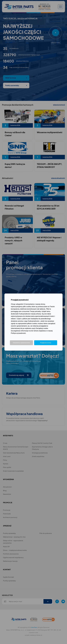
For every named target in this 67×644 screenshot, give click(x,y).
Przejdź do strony (46, 343)
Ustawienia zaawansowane (21, 343)
